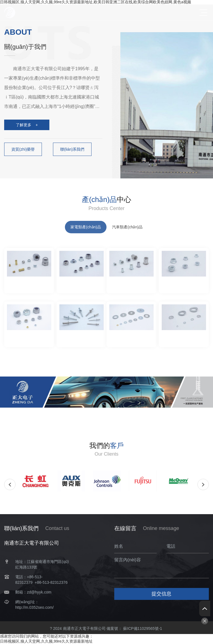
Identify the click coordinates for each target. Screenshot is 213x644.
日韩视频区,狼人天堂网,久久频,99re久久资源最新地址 (46, 641)
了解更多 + (27, 125)
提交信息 (161, 594)
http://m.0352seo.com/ (35, 607)
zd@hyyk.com (39, 592)
